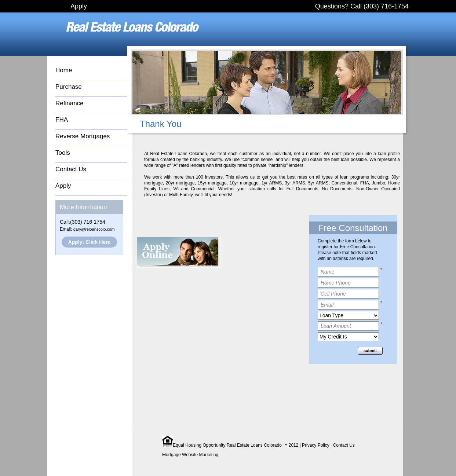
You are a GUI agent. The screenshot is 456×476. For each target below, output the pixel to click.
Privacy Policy (316, 445)
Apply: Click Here (90, 242)
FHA (62, 120)
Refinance (70, 103)
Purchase (69, 87)
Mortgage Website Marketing (190, 455)
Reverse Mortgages (83, 136)
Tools (63, 153)
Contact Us (71, 169)
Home (64, 70)
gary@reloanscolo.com (94, 229)
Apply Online (179, 253)
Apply (79, 6)
